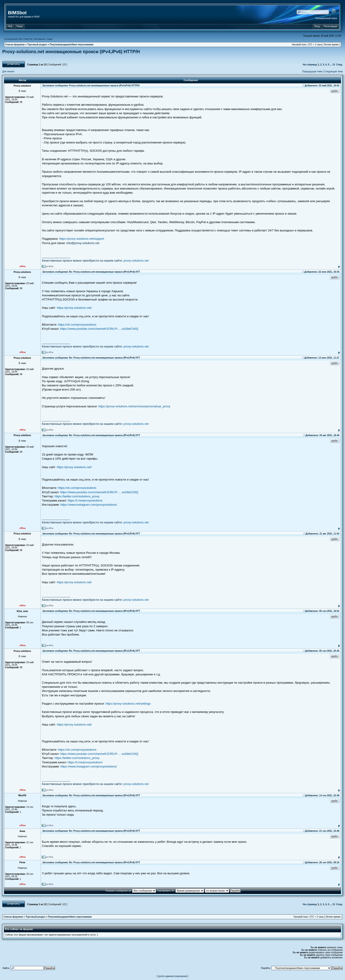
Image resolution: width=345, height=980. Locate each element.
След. (339, 65)
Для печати (8, 71)
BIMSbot (17, 13)
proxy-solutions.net (136, 261)
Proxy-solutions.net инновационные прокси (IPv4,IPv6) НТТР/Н (71, 52)
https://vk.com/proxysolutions (77, 325)
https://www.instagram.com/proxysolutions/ (89, 505)
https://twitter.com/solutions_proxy (77, 496)
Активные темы (43, 39)
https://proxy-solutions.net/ (74, 308)
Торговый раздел (37, 45)
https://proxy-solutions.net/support (82, 239)
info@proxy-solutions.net (83, 243)
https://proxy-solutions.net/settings (128, 704)
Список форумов (15, 45)
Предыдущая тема (312, 71)
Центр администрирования (173, 976)
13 (334, 65)
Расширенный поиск (326, 18)
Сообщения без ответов (18, 39)
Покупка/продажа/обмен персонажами (72, 45)
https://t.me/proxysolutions (85, 500)
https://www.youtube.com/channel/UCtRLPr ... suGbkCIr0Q (99, 329)
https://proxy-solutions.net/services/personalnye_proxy (134, 406)
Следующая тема (333, 71)
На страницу (310, 65)
